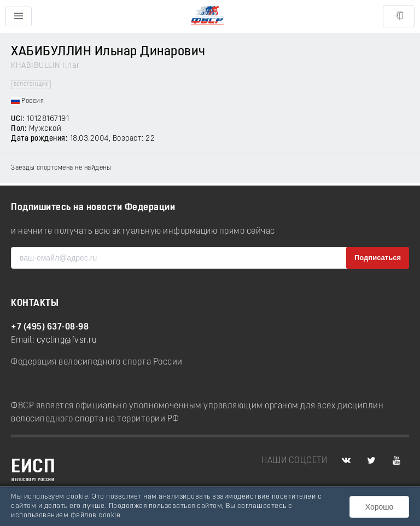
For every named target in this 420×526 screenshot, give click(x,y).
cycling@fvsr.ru (67, 340)
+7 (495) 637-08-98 (50, 327)
